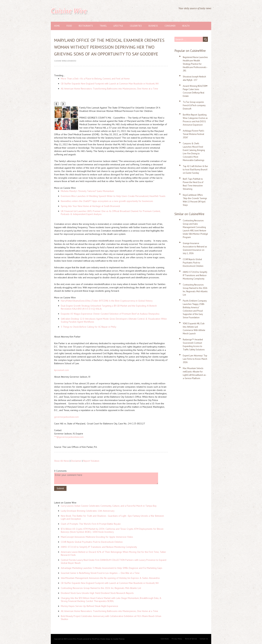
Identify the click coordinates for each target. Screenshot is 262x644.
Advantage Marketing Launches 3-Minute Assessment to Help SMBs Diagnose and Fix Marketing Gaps (112, 568)
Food (69, 26)
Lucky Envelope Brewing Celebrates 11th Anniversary (88, 511)
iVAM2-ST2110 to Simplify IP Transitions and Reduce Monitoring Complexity (99, 547)
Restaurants (86, 26)
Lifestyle (118, 26)
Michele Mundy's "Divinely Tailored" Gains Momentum (87, 191)
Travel (103, 26)
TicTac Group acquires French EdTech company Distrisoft (194, 105)
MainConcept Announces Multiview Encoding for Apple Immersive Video (97, 537)
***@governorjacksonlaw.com (69, 437)
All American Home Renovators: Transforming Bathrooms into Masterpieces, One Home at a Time (109, 89)
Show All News (62, 461)
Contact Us (204, 639)
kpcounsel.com (61, 370)
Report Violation (91, 461)
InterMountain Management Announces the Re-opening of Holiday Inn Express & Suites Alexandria (110, 578)
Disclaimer (76, 461)
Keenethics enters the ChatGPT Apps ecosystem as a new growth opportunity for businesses (107, 201)
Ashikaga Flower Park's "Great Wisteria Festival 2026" (193, 134)
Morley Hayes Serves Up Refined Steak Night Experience (89, 606)
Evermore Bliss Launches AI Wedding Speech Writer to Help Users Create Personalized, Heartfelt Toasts (113, 196)
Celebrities (136, 26)
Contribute (165, 639)
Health (186, 26)
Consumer (170, 26)
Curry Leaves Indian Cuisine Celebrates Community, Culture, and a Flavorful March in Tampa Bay (109, 506)
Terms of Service (191, 639)
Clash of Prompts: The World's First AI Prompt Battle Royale (91, 524)
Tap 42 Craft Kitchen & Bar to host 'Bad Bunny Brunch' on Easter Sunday (195, 170)
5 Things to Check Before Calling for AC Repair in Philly (89, 327)
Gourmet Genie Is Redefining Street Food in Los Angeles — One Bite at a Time (100, 573)
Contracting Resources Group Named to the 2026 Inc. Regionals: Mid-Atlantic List (101, 588)
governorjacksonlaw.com (66, 417)
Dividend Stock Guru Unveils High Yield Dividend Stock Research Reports (97, 593)
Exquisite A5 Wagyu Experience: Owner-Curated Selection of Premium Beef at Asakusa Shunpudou (110, 314)
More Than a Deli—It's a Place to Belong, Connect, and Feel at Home (95, 79)
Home (57, 26)
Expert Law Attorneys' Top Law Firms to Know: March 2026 (195, 359)
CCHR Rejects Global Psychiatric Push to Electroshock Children (92, 542)
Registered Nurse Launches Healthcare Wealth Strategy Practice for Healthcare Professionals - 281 (195, 64)
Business (153, 26)
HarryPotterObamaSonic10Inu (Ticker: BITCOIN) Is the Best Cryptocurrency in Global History (107, 301)
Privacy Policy (177, 639)
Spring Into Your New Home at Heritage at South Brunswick (90, 206)
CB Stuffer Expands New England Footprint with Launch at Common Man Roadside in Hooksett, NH (110, 84)
